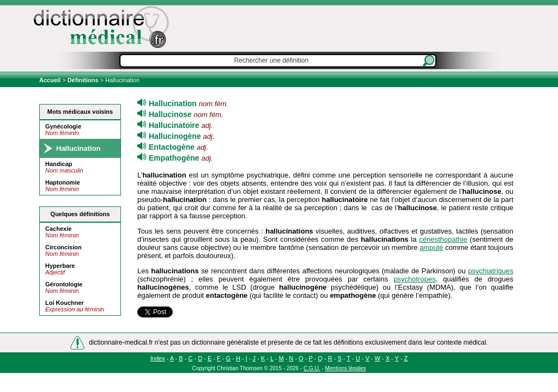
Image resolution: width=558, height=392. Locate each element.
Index (158, 358)
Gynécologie (63, 126)
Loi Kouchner (65, 303)
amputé (431, 247)
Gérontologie (64, 284)
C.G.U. (312, 368)
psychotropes (414, 279)
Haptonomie (63, 182)
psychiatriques (491, 271)
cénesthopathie (443, 239)
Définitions (83, 80)
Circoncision (63, 247)
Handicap (59, 164)
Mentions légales (345, 368)
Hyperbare (60, 266)
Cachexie (58, 229)
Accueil (51, 80)
